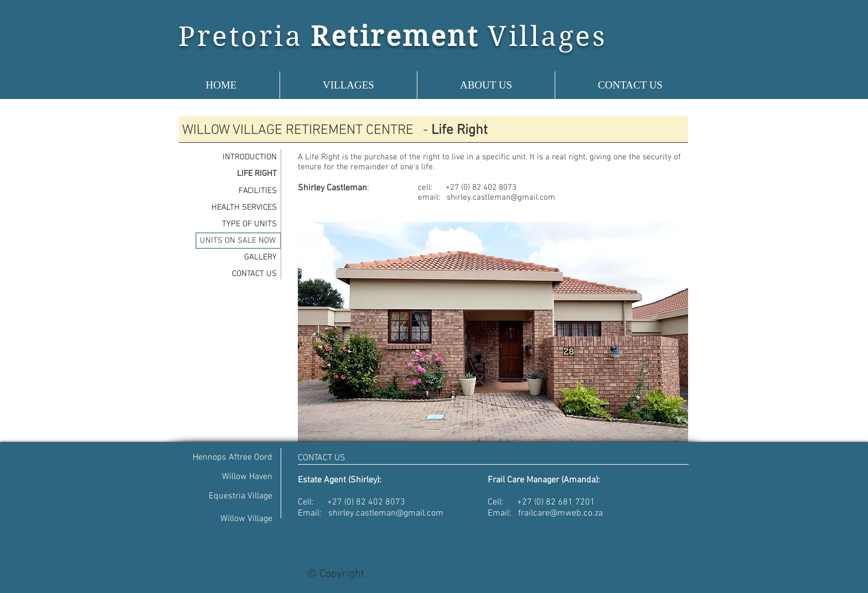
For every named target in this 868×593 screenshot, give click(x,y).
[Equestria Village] (231, 496)
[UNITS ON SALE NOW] (238, 241)
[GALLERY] (235, 257)
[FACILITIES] (235, 191)
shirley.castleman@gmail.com (501, 197)
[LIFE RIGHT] (235, 174)
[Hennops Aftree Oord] (231, 458)
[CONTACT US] (235, 274)
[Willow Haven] (231, 477)
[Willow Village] (231, 519)
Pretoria (240, 36)
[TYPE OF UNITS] (235, 224)
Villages (547, 36)
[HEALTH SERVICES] (235, 207)
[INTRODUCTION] (235, 157)
